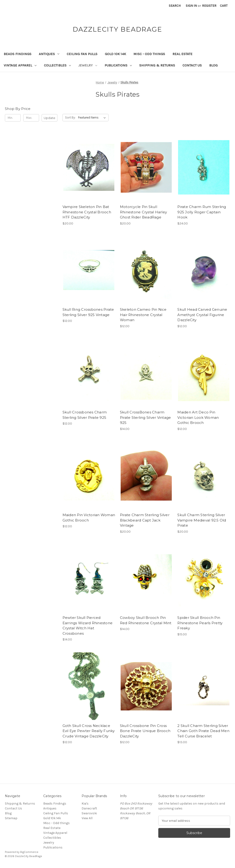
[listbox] (93, 118)
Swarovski (89, 813)
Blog (213, 65)
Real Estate (182, 54)
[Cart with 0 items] (224, 6)
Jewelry (88, 65)
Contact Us (192, 65)
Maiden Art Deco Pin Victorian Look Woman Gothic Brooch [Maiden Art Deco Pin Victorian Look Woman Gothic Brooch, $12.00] (198, 417)
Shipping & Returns (157, 65)
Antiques (49, 54)
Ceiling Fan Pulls (82, 54)
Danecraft (89, 808)
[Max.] (31, 118)
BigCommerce (29, 852)
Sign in (191, 6)
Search (175, 6)
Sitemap (11, 818)
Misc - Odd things (149, 54)
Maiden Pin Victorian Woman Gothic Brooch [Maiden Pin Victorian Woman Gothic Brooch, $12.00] (89, 518)
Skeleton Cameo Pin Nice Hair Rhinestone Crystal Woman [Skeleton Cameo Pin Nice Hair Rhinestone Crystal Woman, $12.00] (143, 315)
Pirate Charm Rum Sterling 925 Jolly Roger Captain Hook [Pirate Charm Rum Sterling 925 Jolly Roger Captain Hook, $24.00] (202, 212)
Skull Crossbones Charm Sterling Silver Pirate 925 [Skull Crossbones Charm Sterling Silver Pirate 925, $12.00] (85, 415)
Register (209, 6)
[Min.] (13, 118)
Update (50, 118)
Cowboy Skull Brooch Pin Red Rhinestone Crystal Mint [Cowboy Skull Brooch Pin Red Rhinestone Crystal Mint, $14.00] (146, 620)
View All (87, 818)
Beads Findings (18, 54)
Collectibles (57, 65)
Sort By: (70, 117)
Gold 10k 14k (115, 54)
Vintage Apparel (20, 65)
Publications (118, 65)
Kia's (85, 804)
